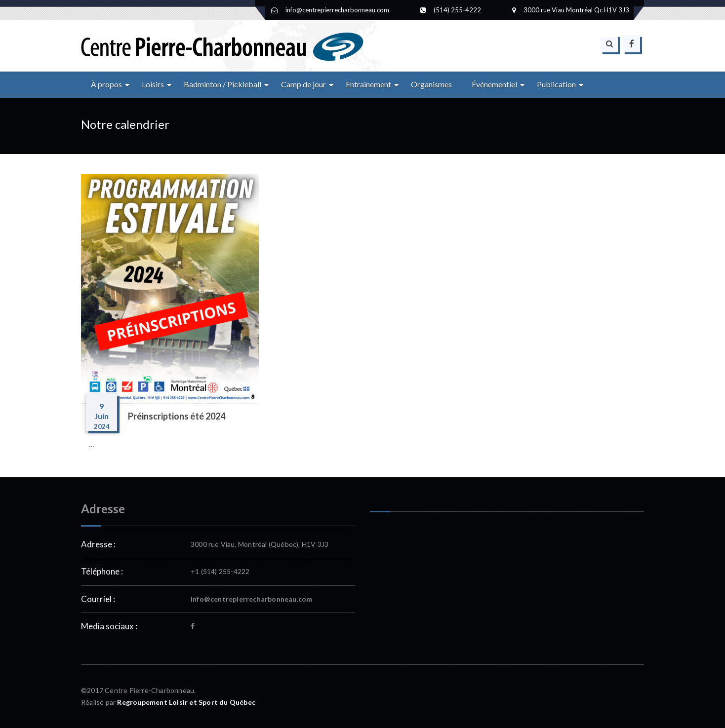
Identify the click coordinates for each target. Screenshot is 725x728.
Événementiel (494, 84)
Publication (556, 84)
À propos (106, 84)
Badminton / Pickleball (222, 84)
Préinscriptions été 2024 (177, 416)
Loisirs (153, 84)
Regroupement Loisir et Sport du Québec (186, 702)
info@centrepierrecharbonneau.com (251, 599)
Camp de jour (303, 84)
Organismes (431, 84)
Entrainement (368, 84)
